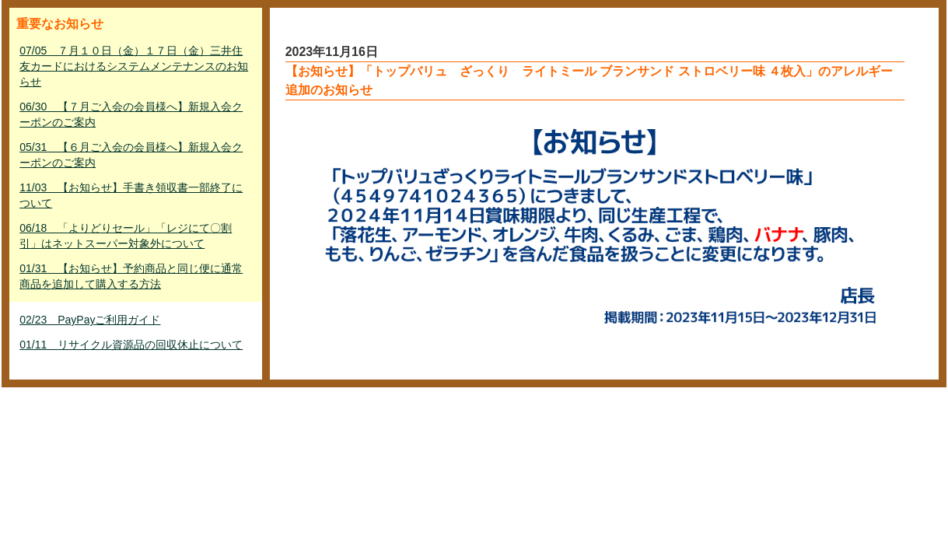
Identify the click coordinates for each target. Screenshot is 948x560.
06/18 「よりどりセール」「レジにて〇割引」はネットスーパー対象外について (126, 236)
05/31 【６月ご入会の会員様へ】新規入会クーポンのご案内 (131, 155)
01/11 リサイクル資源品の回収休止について (131, 345)
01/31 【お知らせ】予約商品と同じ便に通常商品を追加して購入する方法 (131, 276)
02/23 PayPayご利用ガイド (90, 320)
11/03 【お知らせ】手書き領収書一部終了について (131, 195)
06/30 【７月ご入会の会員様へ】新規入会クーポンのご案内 (131, 114)
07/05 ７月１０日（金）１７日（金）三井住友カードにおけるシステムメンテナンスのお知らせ (134, 66)
